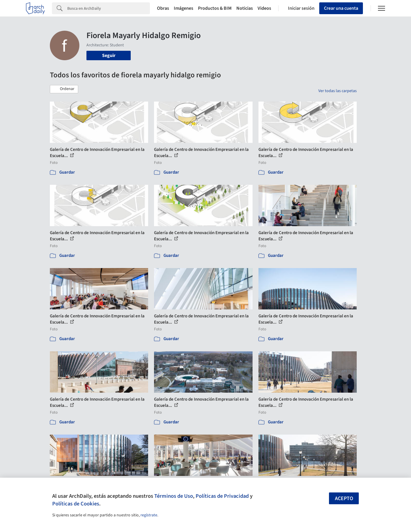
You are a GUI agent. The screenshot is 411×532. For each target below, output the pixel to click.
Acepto (344, 498)
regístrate (149, 515)
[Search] (109, 8)
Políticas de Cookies (76, 504)
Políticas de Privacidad (222, 496)
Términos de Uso (174, 496)
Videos (264, 8)
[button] (64, 89)
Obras (163, 8)
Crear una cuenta (341, 8)
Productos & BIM (215, 8)
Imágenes (184, 8)
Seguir (109, 56)
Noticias (245, 8)
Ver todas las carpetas (338, 91)
